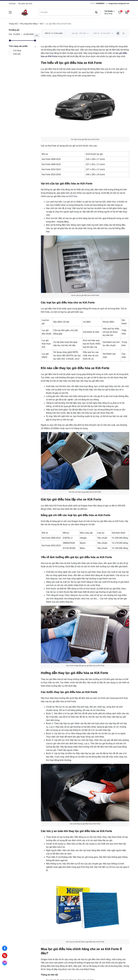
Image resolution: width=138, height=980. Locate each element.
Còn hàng (17, 50)
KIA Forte (73, 196)
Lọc (37, 36)
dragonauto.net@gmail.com (119, 4)
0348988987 (100, 4)
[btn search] (96, 12)
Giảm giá (17, 54)
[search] (70, 12)
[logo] (25, 12)
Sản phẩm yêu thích (25, 4)
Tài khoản (12, 4)
